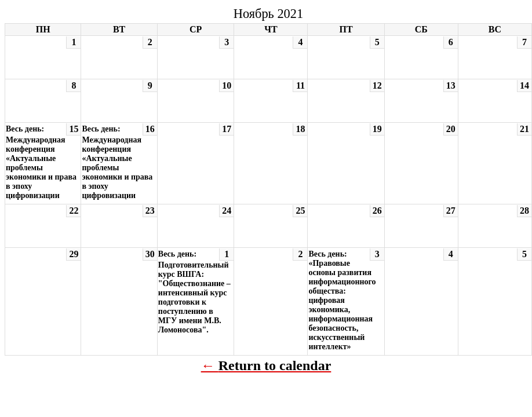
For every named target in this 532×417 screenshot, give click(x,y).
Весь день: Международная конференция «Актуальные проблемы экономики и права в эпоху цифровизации (41, 162)
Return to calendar (275, 365)
